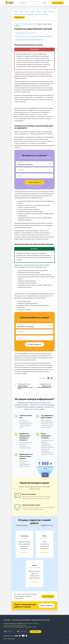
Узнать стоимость (35, 182)
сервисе (49, 403)
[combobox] (34, 164)
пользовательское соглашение (31, 623)
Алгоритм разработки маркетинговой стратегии (30, 40)
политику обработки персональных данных (15, 625)
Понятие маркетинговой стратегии (26, 33)
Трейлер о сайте (22, 631)
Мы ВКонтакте (9, 631)
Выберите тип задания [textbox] (26, 327)
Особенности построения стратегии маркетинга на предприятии (34, 36)
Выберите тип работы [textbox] (25, 165)
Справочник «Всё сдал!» (21, 24)
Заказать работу (48, 596)
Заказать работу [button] (58, 3)
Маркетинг (32, 24)
